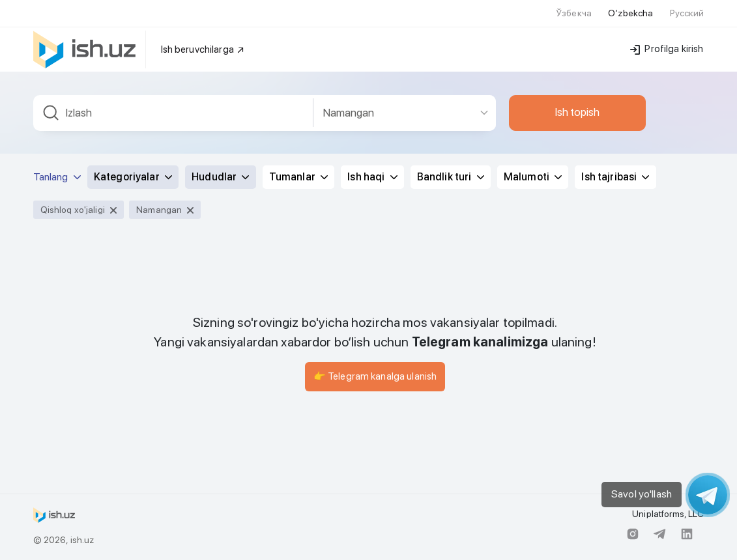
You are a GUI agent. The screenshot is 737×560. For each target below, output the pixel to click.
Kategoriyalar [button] (133, 177)
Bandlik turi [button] (451, 177)
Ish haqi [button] (372, 177)
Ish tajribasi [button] (615, 177)
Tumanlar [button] (298, 177)
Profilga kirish (667, 49)
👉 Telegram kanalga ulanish (375, 376)
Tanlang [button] (57, 177)
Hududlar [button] (220, 177)
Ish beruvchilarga (203, 49)
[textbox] (173, 113)
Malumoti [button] (533, 177)
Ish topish (577, 112)
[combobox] (173, 113)
